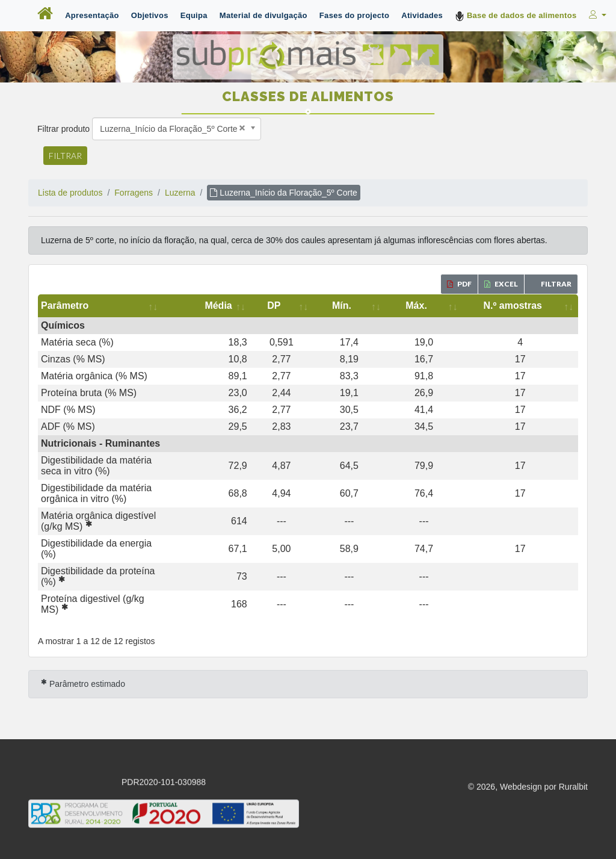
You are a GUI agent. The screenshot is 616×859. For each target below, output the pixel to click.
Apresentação (92, 15)
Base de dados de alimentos (516, 16)
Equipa (194, 15)
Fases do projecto (354, 15)
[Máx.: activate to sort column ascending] (457, 306)
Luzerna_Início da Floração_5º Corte (283, 193)
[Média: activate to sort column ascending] (313, 306)
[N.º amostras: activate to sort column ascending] (530, 306)
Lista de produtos (70, 193)
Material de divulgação (263, 15)
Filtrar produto (63, 129)
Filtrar (65, 156)
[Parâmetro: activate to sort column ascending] (161, 306)
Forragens (134, 193)
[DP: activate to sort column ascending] (362, 306)
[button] (596, 15)
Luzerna (180, 193)
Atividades (422, 15)
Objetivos (150, 15)
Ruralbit (573, 724)
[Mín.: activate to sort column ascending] (407, 306)
